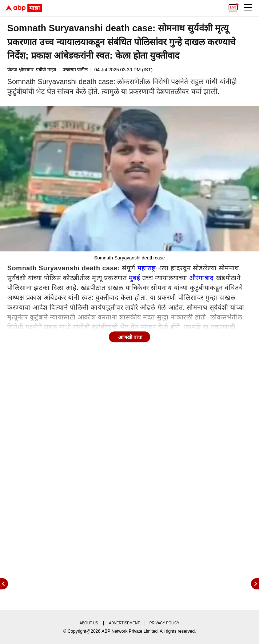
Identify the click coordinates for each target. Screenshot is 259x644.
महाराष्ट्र (147, 268)
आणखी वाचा (131, 337)
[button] (248, 8)
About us (89, 623)
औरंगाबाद (202, 278)
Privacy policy (164, 623)
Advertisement (125, 623)
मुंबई (135, 278)
